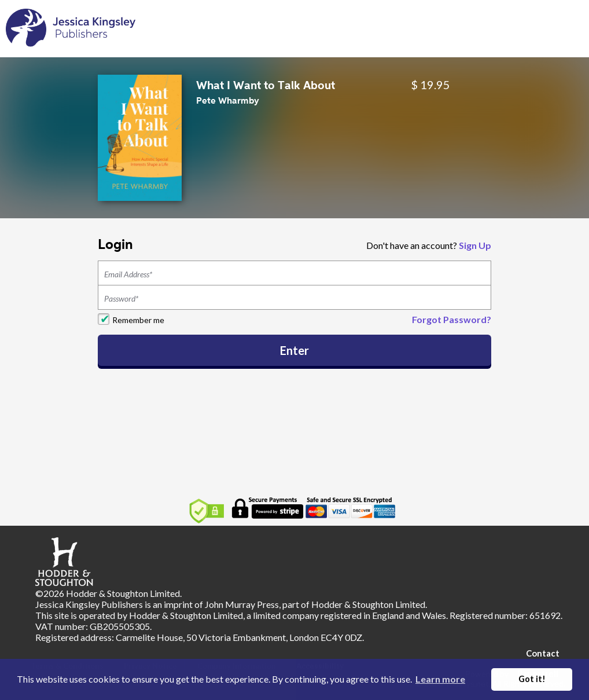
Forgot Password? (452, 319)
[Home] (71, 28)
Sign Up (475, 245)
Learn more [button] (440, 679)
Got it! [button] (532, 679)
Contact (543, 653)
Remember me (138, 320)
